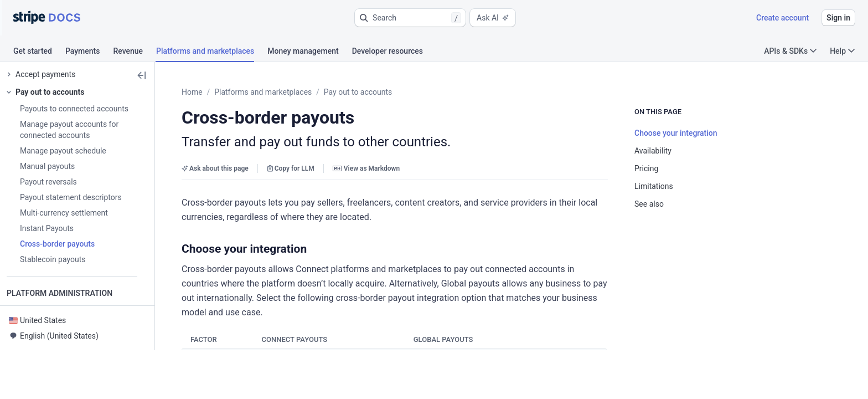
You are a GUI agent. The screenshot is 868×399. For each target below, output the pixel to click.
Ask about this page (242, 168)
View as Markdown (393, 168)
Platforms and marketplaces (290, 92)
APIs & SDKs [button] (790, 51)
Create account (782, 18)
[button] (410, 18)
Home (219, 92)
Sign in (838, 18)
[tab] (39, 53)
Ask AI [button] (493, 18)
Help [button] (842, 51)
